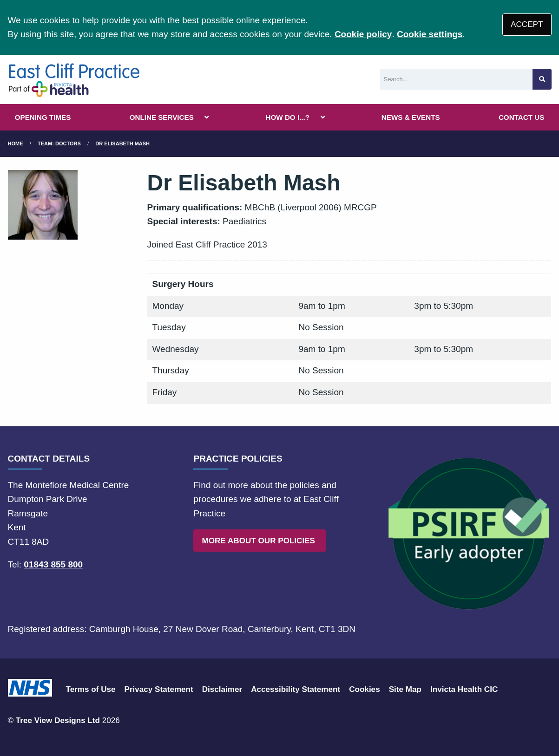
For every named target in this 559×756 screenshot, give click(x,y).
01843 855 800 (53, 564)
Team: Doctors (59, 143)
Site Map (405, 689)
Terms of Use (91, 689)
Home (16, 143)
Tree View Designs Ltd (58, 720)
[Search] (456, 79)
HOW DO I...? (288, 117)
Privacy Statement (159, 689)
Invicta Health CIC (464, 689)
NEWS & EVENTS (411, 117)
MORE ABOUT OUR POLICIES (260, 541)
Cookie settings (430, 34)
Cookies (365, 689)
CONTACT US (521, 117)
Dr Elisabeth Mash (122, 143)
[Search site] (542, 79)
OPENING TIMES (43, 117)
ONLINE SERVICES (162, 117)
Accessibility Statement (296, 689)
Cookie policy (363, 34)
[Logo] (74, 79)
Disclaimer (222, 689)
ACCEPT (527, 24)
